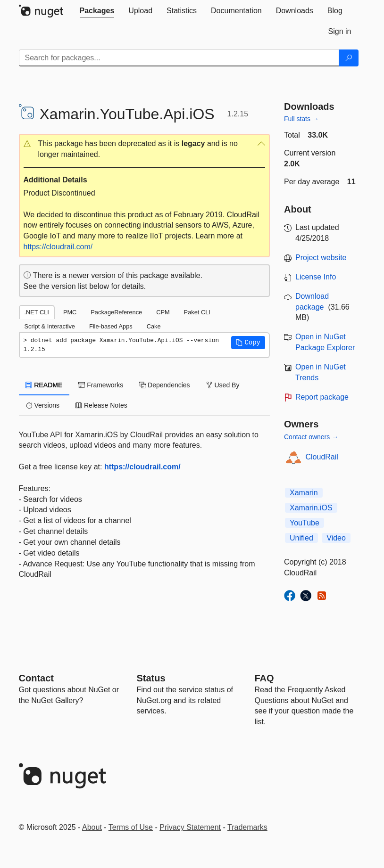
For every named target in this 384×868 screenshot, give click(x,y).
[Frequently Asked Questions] (264, 678)
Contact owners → (311, 437)
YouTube (305, 523)
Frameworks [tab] (101, 385)
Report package (322, 397)
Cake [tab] (154, 326)
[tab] (97, 11)
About (92, 827)
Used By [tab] (223, 385)
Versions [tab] (43, 405)
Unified (301, 538)
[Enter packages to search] (179, 58)
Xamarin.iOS (311, 508)
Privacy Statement (190, 827)
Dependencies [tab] (164, 385)
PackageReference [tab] (116, 312)
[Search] (349, 58)
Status (151, 678)
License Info (316, 277)
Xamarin (304, 493)
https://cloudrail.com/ (58, 247)
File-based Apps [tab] (111, 326)
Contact (36, 678)
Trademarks (247, 827)
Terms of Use (131, 827)
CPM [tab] (163, 312)
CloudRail (322, 457)
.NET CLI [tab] (37, 312)
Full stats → (301, 119)
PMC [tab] (70, 312)
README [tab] (44, 385)
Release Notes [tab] (101, 405)
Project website (321, 258)
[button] (145, 149)
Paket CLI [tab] (197, 312)
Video (336, 538)
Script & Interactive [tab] (50, 326)
